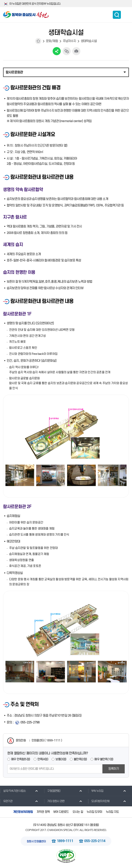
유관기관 (6, 801)
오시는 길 (78, 812)
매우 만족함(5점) (21, 759)
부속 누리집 (96, 791)
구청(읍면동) (52, 791)
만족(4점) (43, 759)
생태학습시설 (89, 41)
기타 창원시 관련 (54, 801)
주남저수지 (69, 41)
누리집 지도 (112, 812)
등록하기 (114, 769)
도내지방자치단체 (99, 801)
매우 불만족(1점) (104, 759)
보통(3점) (61, 759)
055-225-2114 (95, 841)
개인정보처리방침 (23, 812)
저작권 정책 (43, 812)
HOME (38, 41)
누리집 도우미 (94, 812)
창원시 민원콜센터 (36, 841)
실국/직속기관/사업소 (13, 791)
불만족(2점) (80, 759)
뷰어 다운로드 (61, 812)
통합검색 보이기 (117, 15)
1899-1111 (65, 841)
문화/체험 (52, 41)
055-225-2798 (30, 722)
